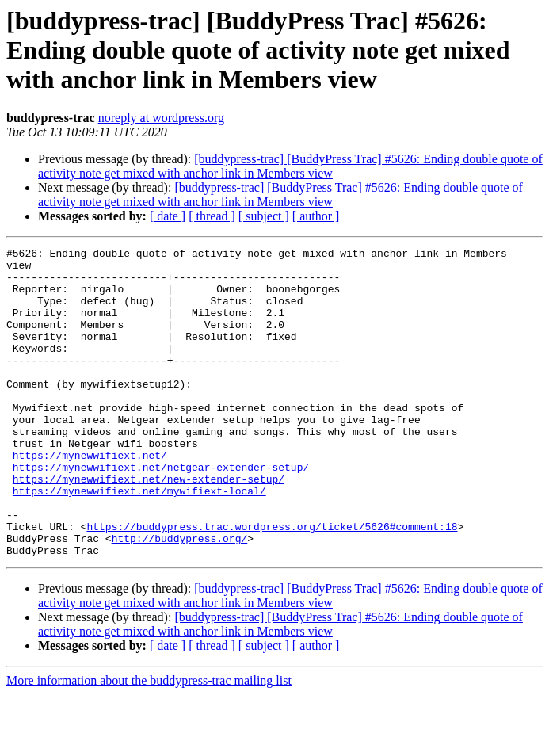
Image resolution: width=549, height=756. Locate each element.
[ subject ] (264, 216)
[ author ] (316, 216)
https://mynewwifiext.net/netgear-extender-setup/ (161, 512)
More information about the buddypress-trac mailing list (149, 742)
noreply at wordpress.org (161, 118)
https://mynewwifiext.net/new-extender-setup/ (149, 526)
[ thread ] (212, 216)
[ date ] (168, 216)
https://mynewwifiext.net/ (90, 498)
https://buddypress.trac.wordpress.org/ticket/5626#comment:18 (272, 583)
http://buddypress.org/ (180, 598)
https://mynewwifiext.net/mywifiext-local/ (139, 540)
